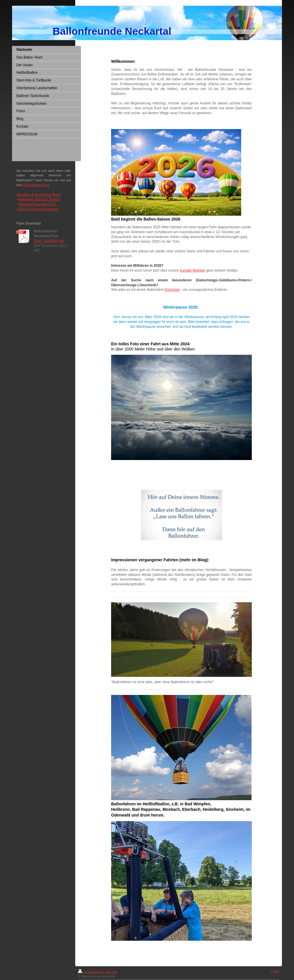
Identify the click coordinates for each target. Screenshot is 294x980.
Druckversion (91, 972)
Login (275, 971)
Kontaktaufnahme (36, 185)
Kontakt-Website (192, 270)
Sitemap (111, 972)
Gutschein (172, 290)
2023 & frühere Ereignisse (38, 209)
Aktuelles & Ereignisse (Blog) (39, 195)
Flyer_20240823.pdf (49, 241)
